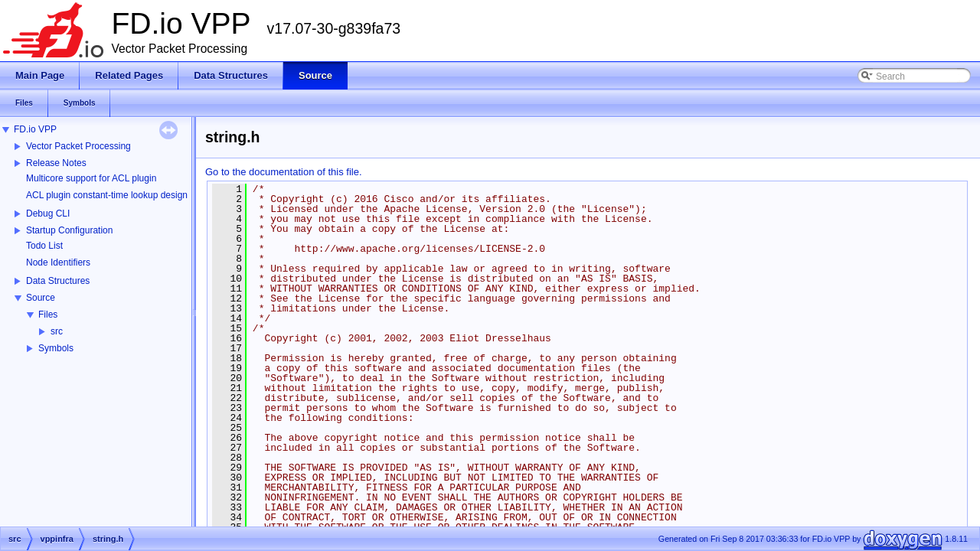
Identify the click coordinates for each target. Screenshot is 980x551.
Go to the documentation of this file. (284, 172)
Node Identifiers (58, 262)
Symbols (56, 348)
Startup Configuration (69, 230)
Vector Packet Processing (78, 146)
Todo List (44, 246)
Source (41, 298)
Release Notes (56, 163)
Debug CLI (48, 214)
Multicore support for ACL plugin (91, 178)
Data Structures (58, 281)
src (57, 331)
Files (48, 315)
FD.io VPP (35, 129)
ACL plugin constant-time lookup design (107, 195)
